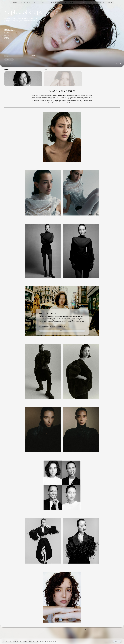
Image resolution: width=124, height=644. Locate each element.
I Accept (62, 331)
